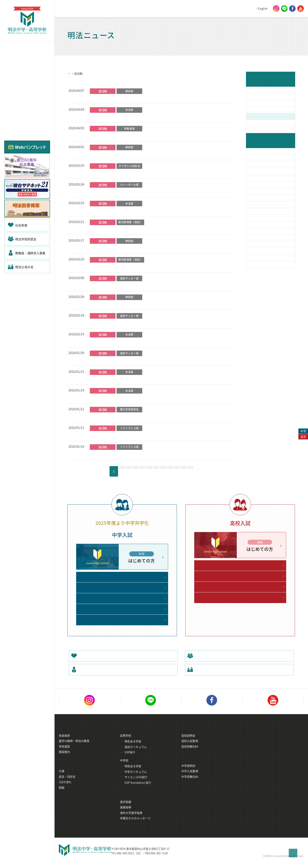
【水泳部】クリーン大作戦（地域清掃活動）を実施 (127, 117)
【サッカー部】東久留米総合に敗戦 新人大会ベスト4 (128, 285)
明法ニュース (87, 74)
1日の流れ (65, 788)
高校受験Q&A (190, 752)
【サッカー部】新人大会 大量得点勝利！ (119, 360)
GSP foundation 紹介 (138, 788)
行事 (62, 777)
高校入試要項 (190, 746)
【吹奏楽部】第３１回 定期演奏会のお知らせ (122, 135)
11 (197, 471)
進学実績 (126, 808)
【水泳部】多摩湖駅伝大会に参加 (114, 210)
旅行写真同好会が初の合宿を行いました (119, 416)
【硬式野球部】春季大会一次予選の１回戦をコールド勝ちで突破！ (138, 267)
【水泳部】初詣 (101, 379)
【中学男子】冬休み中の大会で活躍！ (117, 454)
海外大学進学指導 (131, 818)
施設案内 (64, 757)
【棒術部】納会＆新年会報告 (111, 248)
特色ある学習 (133, 747)
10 (185, 471)
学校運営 (64, 752)
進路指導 (126, 813)
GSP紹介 (130, 757)
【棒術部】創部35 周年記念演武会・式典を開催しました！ (132, 304)
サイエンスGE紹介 (136, 782)
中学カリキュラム (136, 777)
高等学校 (126, 741)
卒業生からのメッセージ (135, 824)
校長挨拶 (64, 741)
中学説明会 (188, 771)
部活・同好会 (67, 782)
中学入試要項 (190, 777)
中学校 (124, 766)
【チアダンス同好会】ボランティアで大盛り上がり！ (128, 173)
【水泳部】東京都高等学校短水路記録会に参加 (124, 342)
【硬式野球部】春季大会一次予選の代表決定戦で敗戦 (128, 229)
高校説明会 (188, 741)
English (263, 8)
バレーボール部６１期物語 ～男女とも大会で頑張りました (133, 192)
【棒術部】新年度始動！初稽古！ (114, 98)
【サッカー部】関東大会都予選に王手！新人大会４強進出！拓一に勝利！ (143, 323)
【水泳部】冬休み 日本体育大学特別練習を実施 (124, 398)
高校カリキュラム (136, 752)
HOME (71, 74)
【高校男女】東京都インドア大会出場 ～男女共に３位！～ (132, 435)
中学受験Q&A (190, 782)
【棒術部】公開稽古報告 (107, 154)
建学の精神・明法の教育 (74, 746)
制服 (62, 793)
